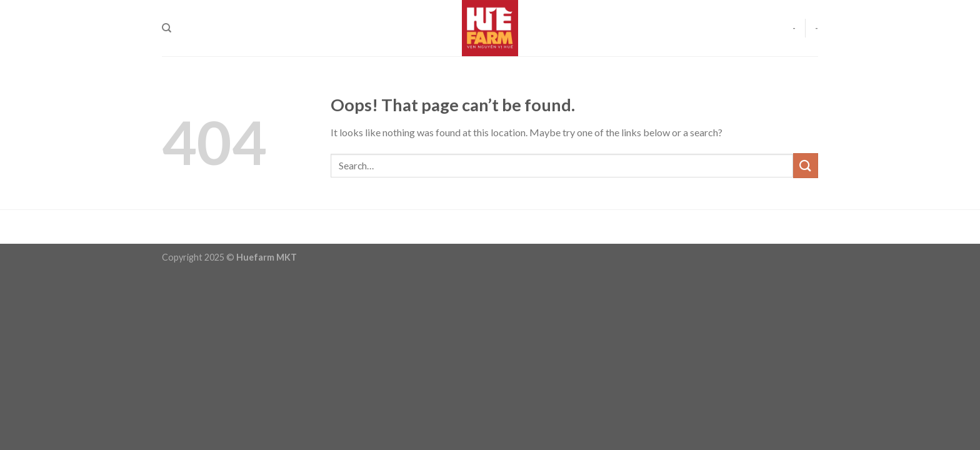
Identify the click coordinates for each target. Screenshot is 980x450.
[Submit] (806, 165)
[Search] (167, 28)
